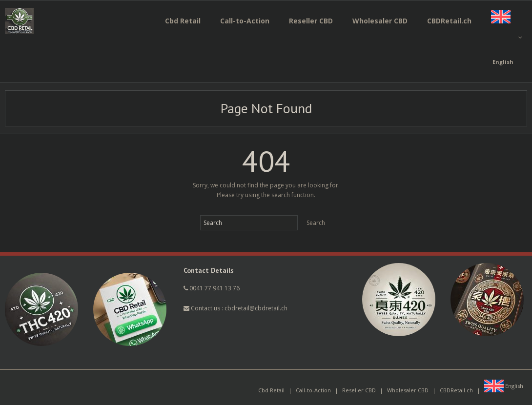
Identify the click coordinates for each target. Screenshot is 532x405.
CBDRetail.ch (456, 390)
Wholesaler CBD (408, 390)
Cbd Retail (271, 390)
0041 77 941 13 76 (215, 288)
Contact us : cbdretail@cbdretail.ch (235, 308)
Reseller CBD (359, 390)
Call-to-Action (313, 390)
